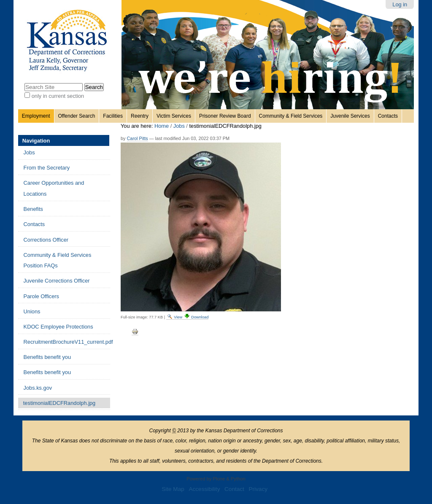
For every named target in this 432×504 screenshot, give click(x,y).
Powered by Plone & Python (216, 479)
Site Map (173, 489)
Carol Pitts (138, 138)
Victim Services (174, 116)
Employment (36, 116)
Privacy (258, 489)
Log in (400, 4)
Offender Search (77, 116)
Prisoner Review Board (225, 116)
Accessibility (204, 489)
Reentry (140, 116)
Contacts (388, 116)
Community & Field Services (291, 116)
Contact (234, 489)
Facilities (113, 116)
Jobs (179, 126)
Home (162, 126)
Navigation (36, 141)
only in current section (58, 96)
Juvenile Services (350, 116)
